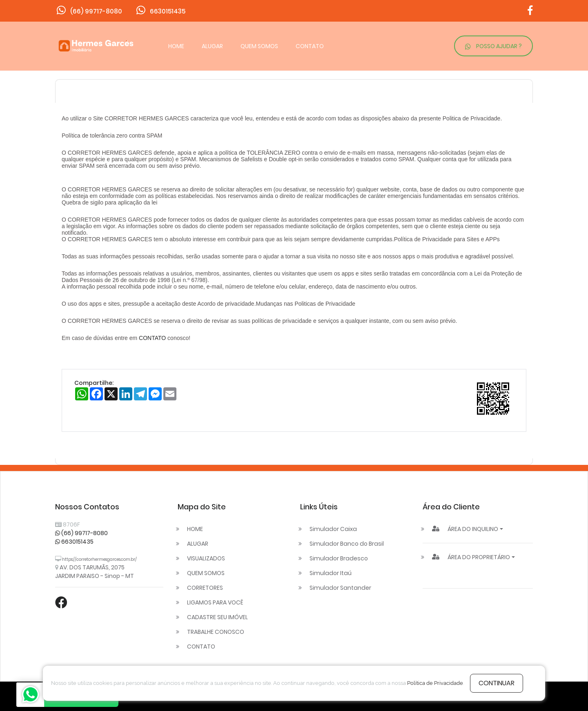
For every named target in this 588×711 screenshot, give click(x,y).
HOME (176, 46)
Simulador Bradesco (339, 558)
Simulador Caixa (333, 529)
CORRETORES (205, 588)
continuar (497, 683)
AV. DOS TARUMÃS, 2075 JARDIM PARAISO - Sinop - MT (95, 572)
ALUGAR (212, 46)
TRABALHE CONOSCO (216, 632)
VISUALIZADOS (206, 558)
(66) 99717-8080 (81, 533)
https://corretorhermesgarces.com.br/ (99, 559)
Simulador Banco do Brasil (347, 544)
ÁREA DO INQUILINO (465, 529)
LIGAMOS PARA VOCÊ (215, 602)
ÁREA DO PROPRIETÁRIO (471, 557)
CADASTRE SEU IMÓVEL (217, 617)
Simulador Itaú (331, 573)
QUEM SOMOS (259, 46)
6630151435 (74, 542)
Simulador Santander (340, 588)
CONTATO (310, 46)
